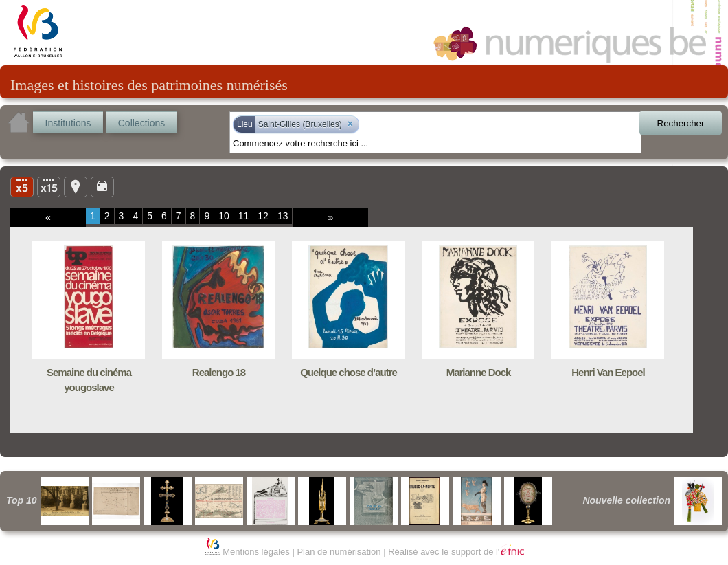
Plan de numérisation (339, 552)
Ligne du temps (102, 186)
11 (244, 216)
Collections (141, 123)
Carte (76, 186)
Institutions (68, 123)
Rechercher (681, 123)
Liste (49, 186)
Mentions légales (256, 552)
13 (283, 216)
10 (224, 216)
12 (263, 216)
